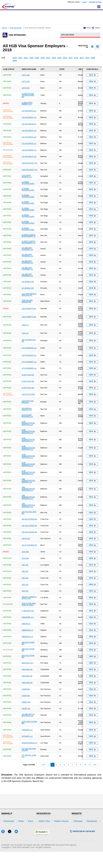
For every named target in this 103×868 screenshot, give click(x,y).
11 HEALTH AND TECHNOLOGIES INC (28, 95)
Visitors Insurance (47, 825)
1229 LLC (25, 325)
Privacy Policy (81, 829)
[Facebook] (5, 848)
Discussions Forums (49, 833)
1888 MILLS (26, 624)
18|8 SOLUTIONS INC (28, 643)
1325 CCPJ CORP (28, 394)
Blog (24, 837)
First (43, 765)
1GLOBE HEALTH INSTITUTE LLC (28, 715)
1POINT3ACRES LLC (29, 743)
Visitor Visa (44, 821)
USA (24, 821)
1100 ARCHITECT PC (30, 163)
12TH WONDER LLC (29, 348)
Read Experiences (48, 829)
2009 (93, 58)
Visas (6, 825)
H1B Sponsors (16, 28)
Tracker (7, 837)
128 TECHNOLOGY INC (29, 341)
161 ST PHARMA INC (29, 545)
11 (90, 765)
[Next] (100, 765)
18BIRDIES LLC (27, 630)
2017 (48, 58)
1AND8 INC (26, 689)
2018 (43, 58)
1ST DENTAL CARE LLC (29, 756)
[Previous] (38, 765)
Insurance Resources (49, 837)
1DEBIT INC (26, 702)
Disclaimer (79, 825)
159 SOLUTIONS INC (29, 519)
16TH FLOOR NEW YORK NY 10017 (29, 604)
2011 (82, 58)
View (92, 75)
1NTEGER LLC (27, 730)
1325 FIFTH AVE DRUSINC (28, 402)
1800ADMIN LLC (28, 617)
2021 (26, 58)
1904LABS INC (27, 669)
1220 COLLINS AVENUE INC (27, 301)
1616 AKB (25, 552)
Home (4, 28)
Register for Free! (95, 2)
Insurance (8, 829)
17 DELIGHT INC (28, 611)
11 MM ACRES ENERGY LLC (27, 103)
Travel (25, 825)
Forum (7, 833)
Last (95, 765)
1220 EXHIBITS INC (29, 309)
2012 (76, 58)
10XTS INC (26, 75)
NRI (24, 829)
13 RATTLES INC (28, 375)
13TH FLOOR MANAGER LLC (27, 416)
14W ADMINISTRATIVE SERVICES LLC (28, 489)
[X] (11, 848)
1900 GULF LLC (27, 663)
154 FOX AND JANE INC (29, 513)
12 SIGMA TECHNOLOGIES (28, 183)
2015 (59, 58)
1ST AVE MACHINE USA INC (29, 749)
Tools (24, 833)
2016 (54, 58)
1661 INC (25, 565)
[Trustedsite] (42, 851)
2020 (31, 58)
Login (84, 2)
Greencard (9, 821)
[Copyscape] (82, 848)
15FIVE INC (26, 539)
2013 (71, 58)
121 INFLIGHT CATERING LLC (27, 249)
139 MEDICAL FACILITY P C (27, 409)
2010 (87, 58)
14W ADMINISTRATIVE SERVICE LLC (28, 481)
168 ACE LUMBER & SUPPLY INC (29, 598)
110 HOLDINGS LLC (29, 111)
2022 (20, 58)
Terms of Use (80, 833)
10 (85, 765)
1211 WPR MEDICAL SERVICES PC (29, 295)
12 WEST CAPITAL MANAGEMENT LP (29, 236)
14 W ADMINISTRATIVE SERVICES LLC (28, 423)
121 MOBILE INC (28, 282)
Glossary (78, 821)
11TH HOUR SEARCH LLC (27, 176)
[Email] (18, 848)
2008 (15, 61)
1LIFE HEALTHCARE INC (29, 722)
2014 (65, 58)
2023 (15, 58)
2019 (37, 58)
